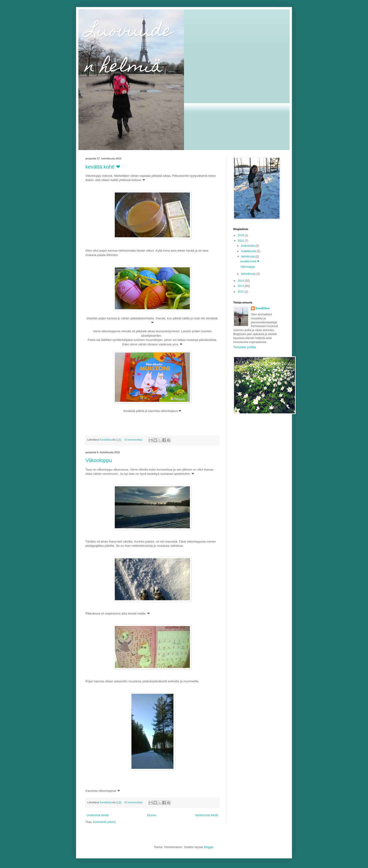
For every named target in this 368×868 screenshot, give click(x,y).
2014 (241, 281)
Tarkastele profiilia (245, 347)
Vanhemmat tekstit (207, 815)
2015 (241, 241)
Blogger (209, 847)
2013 (241, 286)
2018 (241, 235)
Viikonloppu (99, 460)
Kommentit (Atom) (104, 822)
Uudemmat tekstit (98, 815)
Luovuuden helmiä (129, 50)
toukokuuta (248, 246)
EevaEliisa (263, 308)
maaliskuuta (249, 251)
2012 (241, 292)
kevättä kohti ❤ (103, 167)
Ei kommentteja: (134, 440)
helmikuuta (248, 257)
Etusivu (152, 815)
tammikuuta (249, 274)
